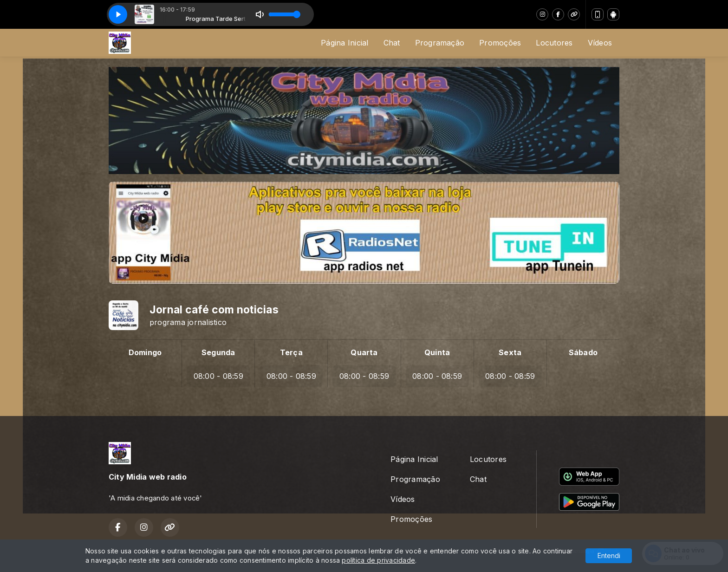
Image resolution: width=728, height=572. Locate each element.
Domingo (145, 352)
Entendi (609, 556)
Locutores (554, 43)
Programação (440, 43)
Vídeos (600, 43)
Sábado (583, 352)
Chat (392, 43)
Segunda (218, 352)
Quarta (364, 352)
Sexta (510, 352)
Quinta (437, 352)
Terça (291, 352)
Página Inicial (344, 43)
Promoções (500, 43)
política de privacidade (378, 560)
